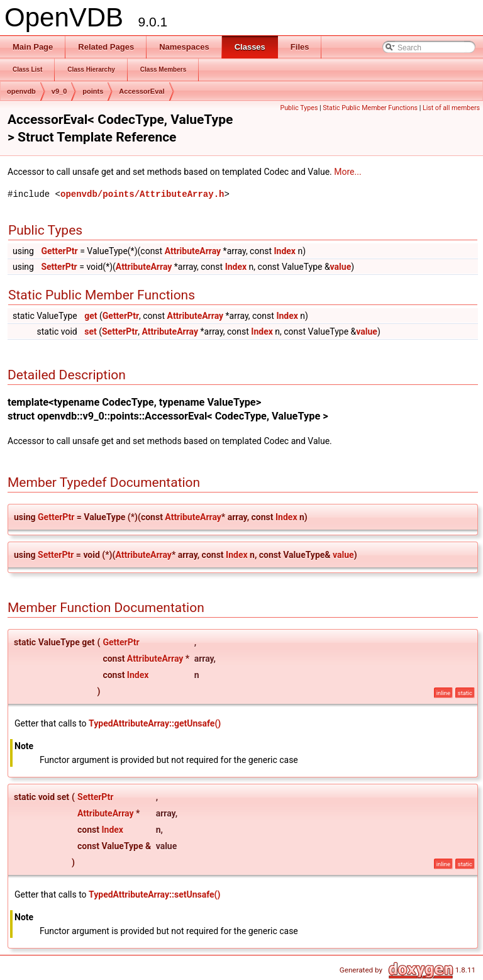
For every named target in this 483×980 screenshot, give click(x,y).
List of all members (451, 108)
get (91, 316)
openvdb (21, 91)
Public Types (299, 108)
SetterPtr (59, 267)
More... (347, 172)
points (93, 91)
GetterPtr (59, 251)
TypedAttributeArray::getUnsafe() (155, 723)
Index (285, 251)
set (91, 331)
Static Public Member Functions (370, 108)
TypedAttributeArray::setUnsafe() (154, 894)
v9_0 (59, 91)
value (341, 267)
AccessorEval (142, 91)
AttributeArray (193, 251)
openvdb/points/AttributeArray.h (142, 194)
